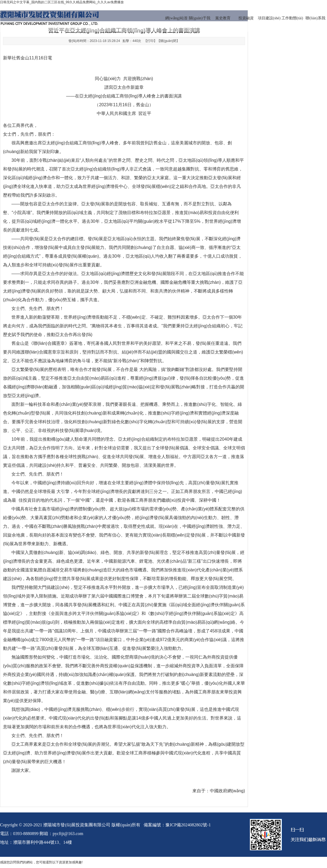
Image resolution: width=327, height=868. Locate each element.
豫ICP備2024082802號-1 (188, 825)
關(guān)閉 (168, 41)
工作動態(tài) (292, 18)
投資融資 (246, 18)
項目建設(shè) (269, 18)
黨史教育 (223, 18)
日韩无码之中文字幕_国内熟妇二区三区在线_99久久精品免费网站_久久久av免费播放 (62, 2)
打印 (150, 41)
